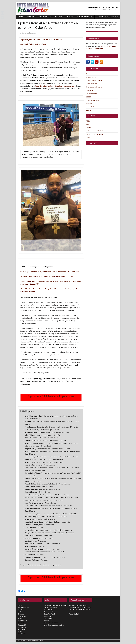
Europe (89, 128)
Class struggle (91, 77)
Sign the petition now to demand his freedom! (41, 39)
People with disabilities (94, 100)
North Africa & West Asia (95, 134)
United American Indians (51, 623)
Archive (58, 17)
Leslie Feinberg (48, 610)
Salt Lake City (22, 627)
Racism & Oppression (93, 107)
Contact (31, 17)
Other (88, 138)
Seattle (20, 632)
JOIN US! (69, 17)
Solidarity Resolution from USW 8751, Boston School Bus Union (47, 276)
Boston (20, 610)
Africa (27, 33)
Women (89, 110)
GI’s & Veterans (91, 84)
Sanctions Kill (48, 621)
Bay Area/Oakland (24, 607)
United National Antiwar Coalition (54, 625)
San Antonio (22, 629)
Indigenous (90, 90)
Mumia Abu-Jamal (49, 614)
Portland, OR (22, 625)
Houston (21, 618)
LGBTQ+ (89, 97)
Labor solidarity (91, 94)
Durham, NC (22, 616)
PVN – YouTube (48, 618)
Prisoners (33, 33)
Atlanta (20, 605)
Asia (87, 124)
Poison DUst (47, 616)
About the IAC (45, 17)
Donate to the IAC (85, 17)
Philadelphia (22, 623)
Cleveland (21, 614)
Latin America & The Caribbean (96, 131)
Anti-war (89, 74)
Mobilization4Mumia (50, 612)
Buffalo (20, 612)
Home (20, 17)
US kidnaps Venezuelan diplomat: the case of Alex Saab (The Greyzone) (50, 272)
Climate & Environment (94, 80)
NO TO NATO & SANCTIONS (107, 17)
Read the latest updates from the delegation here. (55, 86)
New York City (22, 621)
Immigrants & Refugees (94, 87)
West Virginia (22, 634)
